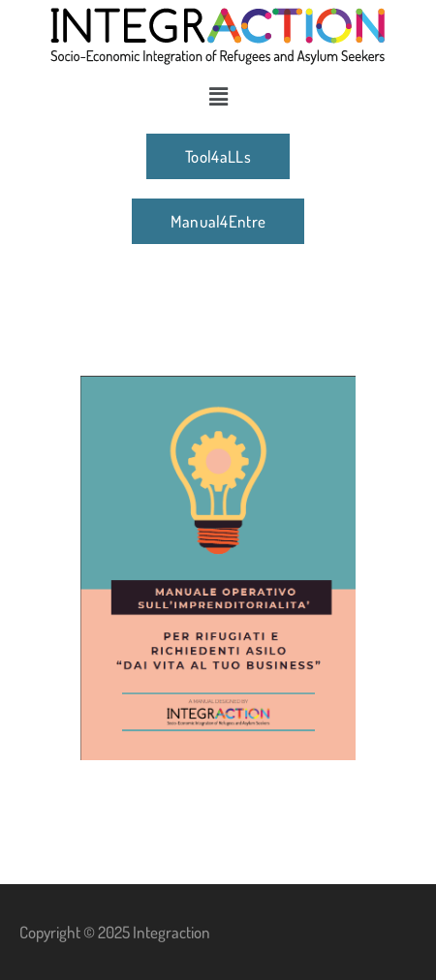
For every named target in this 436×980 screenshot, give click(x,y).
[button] (218, 96)
